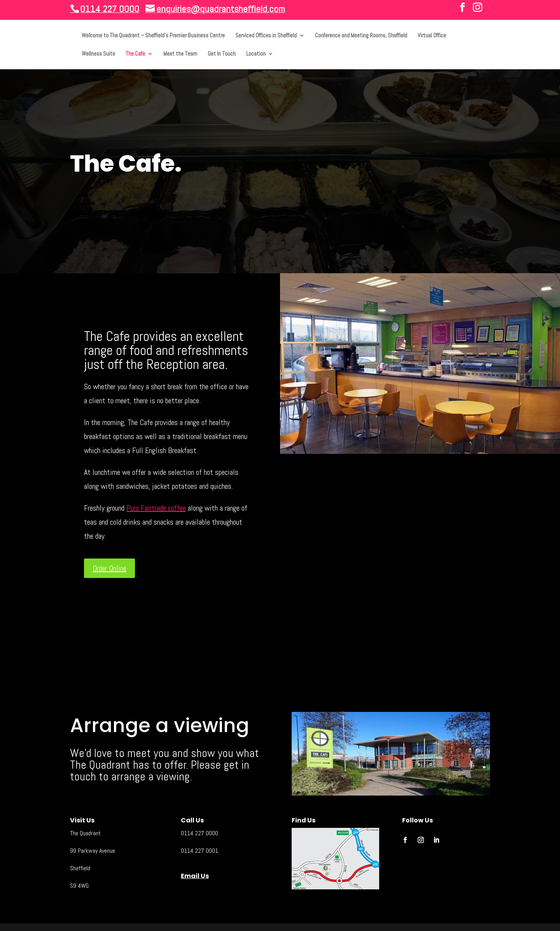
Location (256, 54)
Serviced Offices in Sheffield (266, 36)
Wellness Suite (98, 54)
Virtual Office (432, 36)
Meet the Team (180, 54)
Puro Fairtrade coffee (156, 508)
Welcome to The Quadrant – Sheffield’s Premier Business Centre (153, 36)
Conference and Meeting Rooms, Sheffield (361, 36)
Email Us (195, 876)
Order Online (109, 568)
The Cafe (135, 54)
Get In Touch (222, 54)
